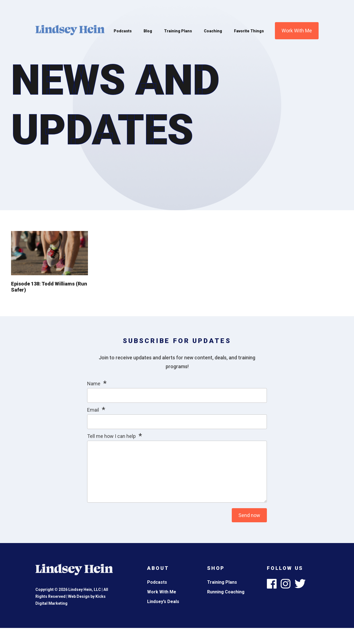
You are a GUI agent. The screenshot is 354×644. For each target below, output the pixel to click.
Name (94, 384)
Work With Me (297, 31)
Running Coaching (226, 592)
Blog (148, 31)
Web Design (79, 596)
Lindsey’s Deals (163, 602)
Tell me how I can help (111, 436)
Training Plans (178, 31)
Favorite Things (249, 31)
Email (93, 410)
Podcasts (123, 31)
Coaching (213, 31)
